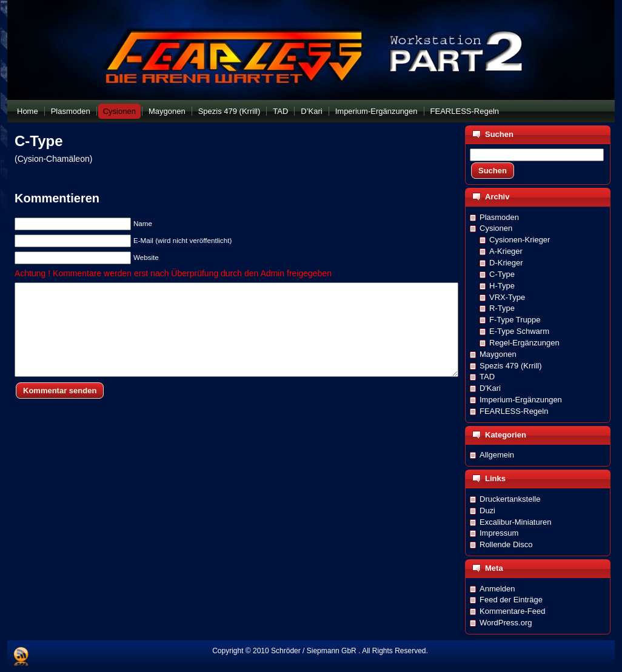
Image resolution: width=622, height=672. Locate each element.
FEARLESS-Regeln (514, 411)
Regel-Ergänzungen (524, 343)
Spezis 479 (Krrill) (511, 366)
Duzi (487, 511)
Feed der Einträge (511, 600)
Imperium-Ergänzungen (521, 400)
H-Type (502, 286)
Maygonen (498, 354)
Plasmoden (499, 217)
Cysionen (496, 228)
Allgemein (497, 455)
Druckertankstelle (510, 499)
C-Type (39, 141)
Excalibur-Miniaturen (516, 522)
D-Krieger (506, 263)
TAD (487, 377)
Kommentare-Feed (512, 611)
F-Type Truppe (515, 320)
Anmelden (497, 589)
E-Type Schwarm (519, 331)
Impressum (499, 533)
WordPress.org (506, 623)
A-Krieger (506, 251)
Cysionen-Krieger (520, 240)
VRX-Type (507, 297)
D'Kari (490, 388)
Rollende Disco (506, 544)
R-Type (502, 308)
